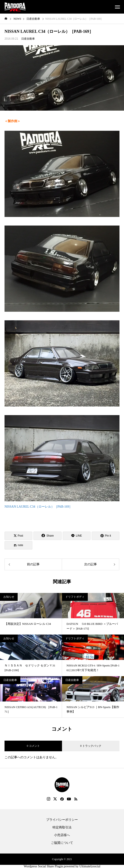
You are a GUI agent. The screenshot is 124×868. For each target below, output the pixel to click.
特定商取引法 (62, 828)
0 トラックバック (91, 746)
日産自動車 (28, 39)
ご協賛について (62, 843)
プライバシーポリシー (62, 820)
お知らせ (9, 597)
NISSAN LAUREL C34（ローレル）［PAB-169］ (38, 507)
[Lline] (77, 536)
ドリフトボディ (75, 597)
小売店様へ (62, 835)
